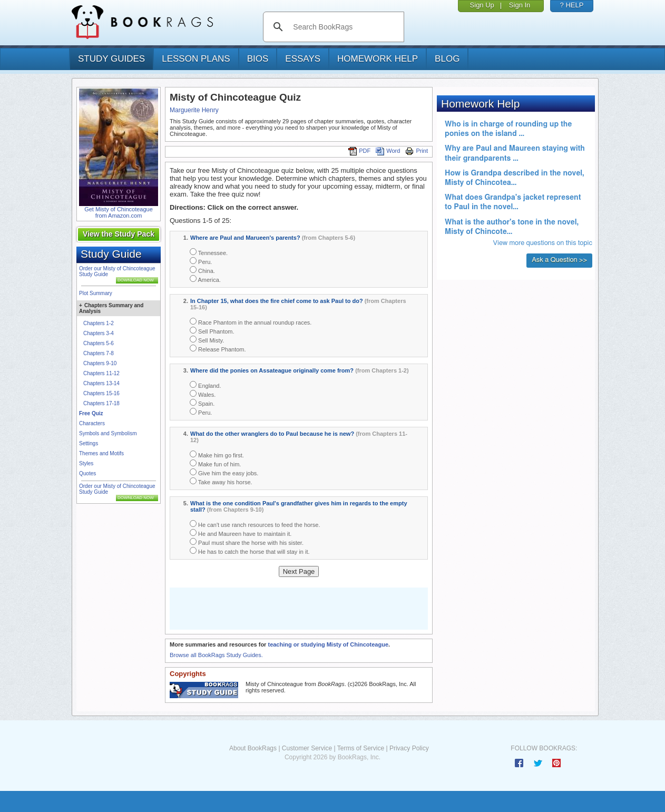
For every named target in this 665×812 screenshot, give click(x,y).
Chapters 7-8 (99, 353)
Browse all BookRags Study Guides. (216, 655)
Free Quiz (91, 413)
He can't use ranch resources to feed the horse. (255, 524)
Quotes (87, 473)
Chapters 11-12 (101, 373)
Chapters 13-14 (101, 383)
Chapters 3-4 (99, 333)
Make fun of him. (215, 463)
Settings (89, 443)
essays (303, 59)
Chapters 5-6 (99, 343)
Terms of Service (361, 748)
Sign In (520, 5)
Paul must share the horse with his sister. (247, 542)
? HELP (572, 5)
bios (258, 59)
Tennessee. (209, 252)
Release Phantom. (218, 349)
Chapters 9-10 (100, 363)
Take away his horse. (221, 481)
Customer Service (307, 748)
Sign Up (482, 5)
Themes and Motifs (101, 453)
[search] (344, 27)
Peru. (201, 261)
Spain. (202, 403)
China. (202, 270)
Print (417, 151)
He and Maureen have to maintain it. (241, 533)
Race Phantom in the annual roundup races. (251, 322)
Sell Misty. (207, 340)
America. (205, 279)
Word (388, 151)
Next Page (299, 571)
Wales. (203, 394)
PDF (359, 151)
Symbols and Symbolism (108, 433)
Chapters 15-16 (101, 393)
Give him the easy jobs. (224, 472)
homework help (378, 59)
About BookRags (253, 748)
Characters (92, 423)
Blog (447, 59)
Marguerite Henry (194, 110)
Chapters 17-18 (101, 403)
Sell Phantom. (212, 331)
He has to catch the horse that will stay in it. (250, 551)
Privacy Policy (409, 748)
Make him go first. (217, 454)
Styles (86, 463)
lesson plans (196, 59)
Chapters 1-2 (99, 323)
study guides (111, 59)
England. (205, 385)
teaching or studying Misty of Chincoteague (328, 644)
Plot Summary (96, 293)
